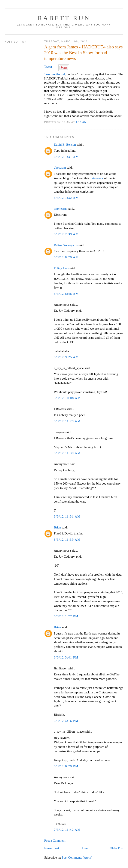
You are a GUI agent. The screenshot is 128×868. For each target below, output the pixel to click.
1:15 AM (81, 122)
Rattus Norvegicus (66, 245)
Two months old (55, 74)
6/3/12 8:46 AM (66, 294)
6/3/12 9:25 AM (66, 357)
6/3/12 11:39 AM (67, 540)
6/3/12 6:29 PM (66, 766)
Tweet (48, 67)
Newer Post (52, 848)
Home (84, 848)
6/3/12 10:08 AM (67, 398)
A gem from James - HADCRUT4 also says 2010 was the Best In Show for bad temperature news (84, 53)
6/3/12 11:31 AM (67, 516)
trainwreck (97, 178)
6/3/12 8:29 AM (66, 257)
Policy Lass (61, 268)
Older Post (117, 848)
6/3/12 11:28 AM (67, 421)
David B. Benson (65, 145)
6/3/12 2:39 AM (66, 234)
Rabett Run (64, 18)
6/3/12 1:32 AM (66, 198)
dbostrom (60, 168)
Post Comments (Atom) (77, 858)
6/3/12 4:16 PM (66, 721)
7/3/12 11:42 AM (67, 830)
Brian (57, 527)
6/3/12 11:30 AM (67, 453)
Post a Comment (55, 841)
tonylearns (61, 209)
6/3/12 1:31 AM (66, 157)
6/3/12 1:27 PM (66, 616)
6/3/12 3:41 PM (66, 657)
